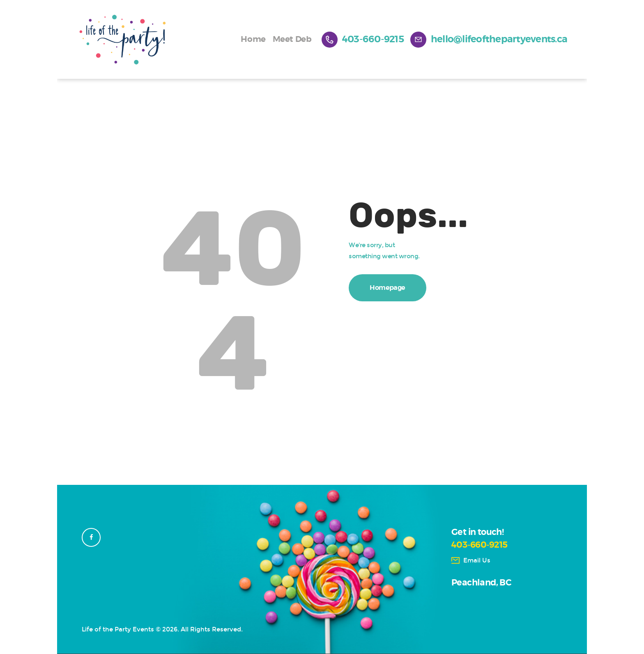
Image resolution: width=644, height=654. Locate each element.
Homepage (388, 288)
